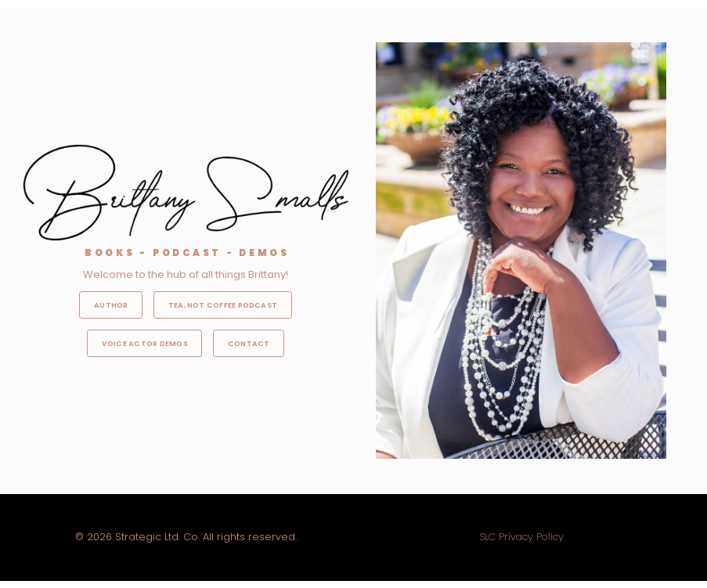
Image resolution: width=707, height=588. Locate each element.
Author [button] (111, 305)
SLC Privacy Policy (521, 537)
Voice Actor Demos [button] (145, 343)
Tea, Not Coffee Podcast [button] (223, 305)
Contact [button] (249, 343)
